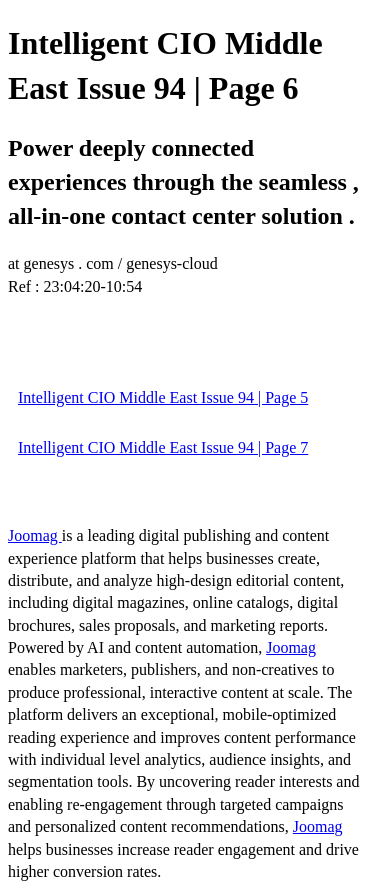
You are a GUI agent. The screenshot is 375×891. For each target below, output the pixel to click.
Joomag (35, 535)
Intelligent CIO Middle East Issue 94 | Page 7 (163, 447)
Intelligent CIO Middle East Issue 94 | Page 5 (163, 397)
